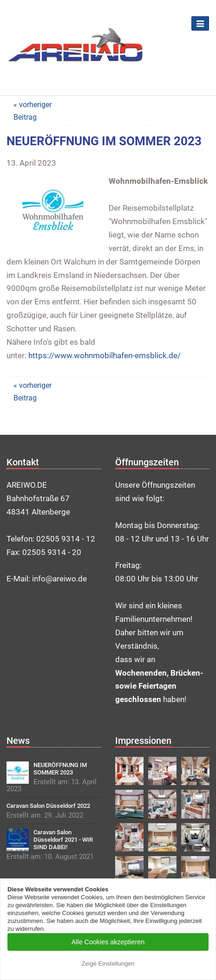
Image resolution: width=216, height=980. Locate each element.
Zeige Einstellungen (108, 964)
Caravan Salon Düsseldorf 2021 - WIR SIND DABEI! (63, 840)
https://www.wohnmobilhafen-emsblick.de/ (105, 355)
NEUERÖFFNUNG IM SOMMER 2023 (60, 769)
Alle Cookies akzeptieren (108, 942)
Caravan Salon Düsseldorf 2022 (48, 806)
